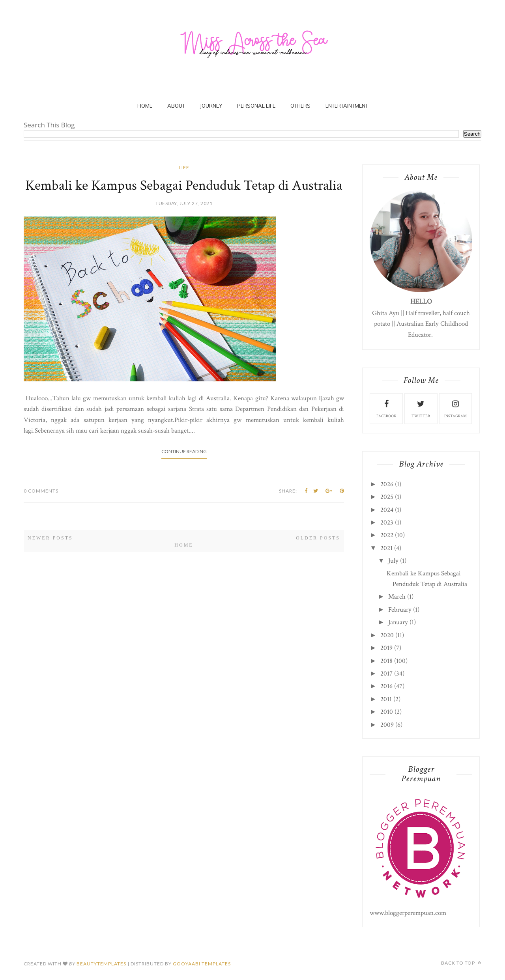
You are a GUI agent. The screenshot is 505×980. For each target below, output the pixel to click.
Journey (211, 106)
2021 (386, 548)
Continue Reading (184, 451)
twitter (421, 408)
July (393, 561)
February (400, 610)
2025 (387, 497)
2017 (386, 674)
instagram (455, 408)
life (184, 167)
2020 (387, 635)
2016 (386, 686)
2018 (386, 661)
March (397, 597)
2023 (387, 523)
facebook (386, 408)
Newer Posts (50, 538)
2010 (387, 712)
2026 (387, 484)
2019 (386, 648)
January (398, 622)
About (176, 106)
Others (300, 106)
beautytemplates (101, 964)
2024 (387, 510)
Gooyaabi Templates (202, 964)
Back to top (461, 963)
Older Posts (318, 538)
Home (145, 106)
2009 (387, 725)
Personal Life (256, 106)
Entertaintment (347, 106)
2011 (386, 699)
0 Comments (41, 491)
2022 (387, 535)
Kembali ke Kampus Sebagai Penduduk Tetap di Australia (184, 186)
